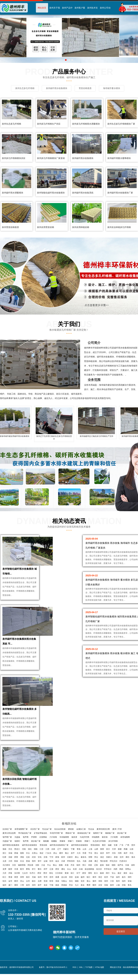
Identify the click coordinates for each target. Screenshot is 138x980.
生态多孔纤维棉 (99, 841)
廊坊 (127, 857)
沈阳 (37, 865)
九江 (77, 885)
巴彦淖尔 (123, 861)
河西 (120, 853)
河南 (24, 849)
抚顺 (61, 865)
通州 (61, 853)
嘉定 (119, 873)
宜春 (106, 885)
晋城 (28, 861)
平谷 (90, 853)
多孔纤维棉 (113, 841)
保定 (102, 857)
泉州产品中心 (67, 13)
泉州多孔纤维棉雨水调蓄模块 (86, 124)
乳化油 (91, 829)
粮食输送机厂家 (84, 833)
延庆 (102, 853)
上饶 (118, 885)
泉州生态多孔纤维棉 (11, 124)
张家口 (109, 857)
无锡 (34, 877)
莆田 (16, 885)
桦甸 (28, 869)
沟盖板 (17, 837)
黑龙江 (17, 849)
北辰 (28, 857)
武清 (34, 857)
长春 (127, 865)
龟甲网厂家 (7, 837)
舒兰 (34, 869)
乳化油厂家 (47, 829)
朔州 (34, 861)
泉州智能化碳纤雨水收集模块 (51, 193)
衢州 (16, 881)
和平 (108, 853)
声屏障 (34, 837)
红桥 (4, 857)
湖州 (130, 877)
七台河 (25, 873)
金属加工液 (81, 829)
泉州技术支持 (92, 13)
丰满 (16, 869)
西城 (16, 853)
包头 (79, 861)
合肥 (40, 881)
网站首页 (42, 8)
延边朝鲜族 (89, 869)
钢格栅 (46, 841)
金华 (10, 881)
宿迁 (100, 877)
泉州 (28, 885)
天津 (114, 849)
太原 (4, 861)
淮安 (71, 877)
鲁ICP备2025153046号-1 (57, 967)
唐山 (77, 857)
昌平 (73, 853)
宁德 (51, 885)
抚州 (112, 885)
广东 (121, 845)
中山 (49, 865)
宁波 (112, 877)
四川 (108, 849)
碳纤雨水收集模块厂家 (59, 845)
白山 (69, 869)
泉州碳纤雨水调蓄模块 (13, 193)
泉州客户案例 (80, 13)
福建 (110, 845)
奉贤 (16, 877)
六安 (112, 881)
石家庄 (70, 857)
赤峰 (90, 861)
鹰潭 (88, 885)
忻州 (51, 861)
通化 (63, 869)
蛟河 (22, 869)
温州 (118, 877)
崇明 (22, 877)
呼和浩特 (71, 861)
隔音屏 (74, 837)
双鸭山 (128, 869)
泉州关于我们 (55, 13)
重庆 (104, 845)
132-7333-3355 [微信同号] (27, 915)
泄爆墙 (62, 841)
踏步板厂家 (122, 833)
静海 (57, 857)
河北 (10, 849)
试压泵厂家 (35, 829)
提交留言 (121, 931)
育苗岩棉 (43, 845)
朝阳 (22, 853)
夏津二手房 (117, 829)
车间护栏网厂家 (56, 833)
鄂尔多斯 (104, 861)
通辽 (96, 861)
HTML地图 (100, 967)
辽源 (51, 869)
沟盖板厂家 (7, 841)
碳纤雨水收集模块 (29, 845)
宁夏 (73, 849)
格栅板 (54, 841)
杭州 (106, 877)
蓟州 (63, 857)
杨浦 (102, 873)
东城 (10, 853)
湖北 (30, 849)
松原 (75, 869)
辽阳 (96, 865)
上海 (90, 849)
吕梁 (63, 861)
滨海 (46, 857)
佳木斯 (17, 873)
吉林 (53, 849)
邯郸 (90, 857)
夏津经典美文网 (103, 829)
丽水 (34, 881)
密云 (96, 853)
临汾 (57, 861)
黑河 (45, 873)
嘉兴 (124, 877)
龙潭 (4, 869)
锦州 (78, 865)
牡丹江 (33, 873)
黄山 (88, 881)
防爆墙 (79, 841)
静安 (84, 873)
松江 (4, 877)
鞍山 (55, 865)
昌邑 (133, 865)
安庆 (83, 881)
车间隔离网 (64, 837)
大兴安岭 (59, 873)
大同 (10, 861)
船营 (10, 869)
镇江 (88, 877)
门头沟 (48, 853)
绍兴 (4, 881)
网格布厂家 (70, 833)
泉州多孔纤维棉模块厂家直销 (51, 158)
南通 (57, 877)
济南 (124, 885)
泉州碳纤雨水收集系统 (83, 193)
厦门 (10, 885)
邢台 (96, 857)
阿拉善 (30, 865)
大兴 (79, 853)
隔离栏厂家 (98, 833)
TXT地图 (89, 967)
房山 (55, 853)
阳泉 (16, 861)
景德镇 (64, 885)
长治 (22, 861)
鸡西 (115, 869)
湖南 (36, 849)
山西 (96, 849)
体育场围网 (125, 837)
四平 (46, 869)
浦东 (125, 873)
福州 (4, 885)
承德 (116, 857)
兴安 (14, 865)
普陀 (90, 873)
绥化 (51, 873)
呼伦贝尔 (114, 861)
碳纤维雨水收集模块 (11, 845)
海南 (4, 849)
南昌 (57, 885)
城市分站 (6, 17)
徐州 (40, 877)
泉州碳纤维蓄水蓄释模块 (119, 158)
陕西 (102, 849)
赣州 (94, 885)
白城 (81, 869)
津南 (22, 857)
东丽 (10, 857)
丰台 (28, 853)
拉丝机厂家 (7, 829)
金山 (131, 873)
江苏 (42, 849)
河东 (114, 853)
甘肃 (116, 845)
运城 (46, 861)
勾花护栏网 (84, 837)
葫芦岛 (120, 865)
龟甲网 (26, 837)
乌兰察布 (6, 865)
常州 (46, 877)
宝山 (114, 873)
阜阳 (100, 881)
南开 (126, 853)
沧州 (122, 857)
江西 (47, 849)
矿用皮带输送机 (41, 833)
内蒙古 (66, 849)
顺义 (67, 853)
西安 (57, 869)
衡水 (133, 857)
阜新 (90, 865)
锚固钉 (17, 841)
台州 (28, 881)
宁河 (51, 857)
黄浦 (67, 873)
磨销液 (71, 829)
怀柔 (84, 853)
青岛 (130, 885)
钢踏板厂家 (110, 833)
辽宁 (59, 849)
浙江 (4, 853)
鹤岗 (121, 869)
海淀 (42, 853)
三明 (22, 885)
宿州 (106, 881)
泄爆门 (71, 841)
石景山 (35, 853)
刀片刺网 (114, 837)
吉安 (100, 885)
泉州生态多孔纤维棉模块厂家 (121, 124)
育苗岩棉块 (95, 845)
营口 (84, 865)
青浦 (10, 877)
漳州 (34, 885)
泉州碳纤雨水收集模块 (83, 158)
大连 (43, 865)
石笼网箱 (43, 837)
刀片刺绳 (53, 837)
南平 (40, 885)
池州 (124, 881)
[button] (66, 60)
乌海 (84, 861)
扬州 (83, 877)
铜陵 (77, 881)
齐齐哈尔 (108, 869)
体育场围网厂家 (21, 829)
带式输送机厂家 (25, 833)
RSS (75, 967)
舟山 (22, 881)
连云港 (64, 877)
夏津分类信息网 (9, 833)
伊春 (10, 873)
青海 (79, 849)
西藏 (126, 849)
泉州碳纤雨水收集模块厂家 (120, 193)
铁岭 (108, 865)
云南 (131, 849)
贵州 (133, 845)
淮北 (71, 881)
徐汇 (72, 873)
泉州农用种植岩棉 (81, 227)
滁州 (94, 881)
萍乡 (71, 885)
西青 (16, 857)
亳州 (118, 881)
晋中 (40, 861)
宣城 (130, 881)
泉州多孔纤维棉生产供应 (49, 124)
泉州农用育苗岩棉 (46, 227)
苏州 (51, 877)
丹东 (72, 865)
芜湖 (46, 881)
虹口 (96, 873)
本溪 (67, 865)
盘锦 (102, 865)
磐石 (40, 869)
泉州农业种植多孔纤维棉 (119, 227)
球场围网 (96, 837)
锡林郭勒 (22, 865)
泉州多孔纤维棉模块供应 (14, 158)
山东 (84, 849)
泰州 (94, 877)
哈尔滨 (99, 869)
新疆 (120, 849)
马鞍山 (64, 881)
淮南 (57, 881)
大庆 (4, 873)
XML (81, 967)
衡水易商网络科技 (131, 967)
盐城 (77, 877)
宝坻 (40, 857)
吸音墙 (105, 837)
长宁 (78, 873)
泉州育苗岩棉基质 (10, 227)
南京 (28, 877)
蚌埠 (51, 881)
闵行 (108, 873)
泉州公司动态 (105, 13)
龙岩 (46, 885)
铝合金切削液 (60, 829)
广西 (127, 845)
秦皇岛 (84, 857)
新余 (83, 885)
